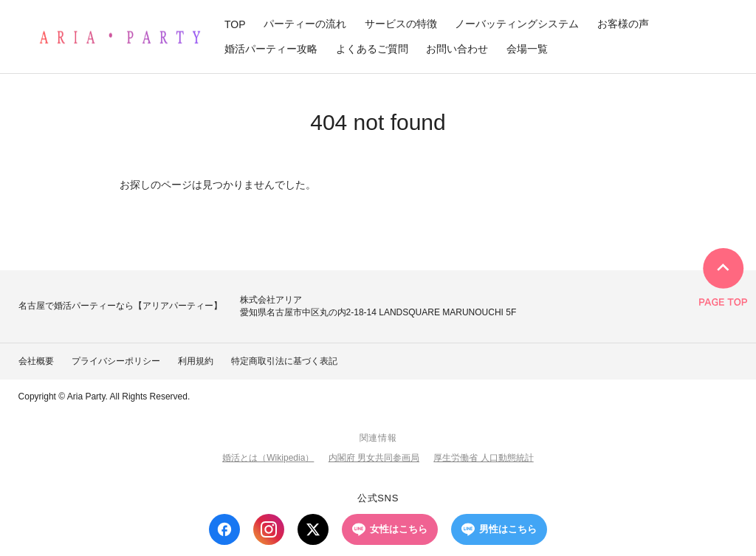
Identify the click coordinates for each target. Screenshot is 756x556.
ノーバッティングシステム (517, 24)
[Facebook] (224, 529)
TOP (235, 24)
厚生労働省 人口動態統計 (483, 458)
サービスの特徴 (401, 24)
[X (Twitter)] (313, 529)
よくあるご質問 (372, 49)
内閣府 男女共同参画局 (374, 458)
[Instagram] (269, 529)
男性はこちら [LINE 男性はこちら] (499, 529)
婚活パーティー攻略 (271, 49)
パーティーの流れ (305, 24)
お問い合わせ (457, 49)
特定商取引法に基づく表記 (284, 361)
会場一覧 (527, 49)
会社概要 (36, 361)
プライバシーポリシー (116, 361)
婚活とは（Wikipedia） (268, 458)
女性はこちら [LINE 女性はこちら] (390, 529)
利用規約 (196, 361)
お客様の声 (623, 24)
